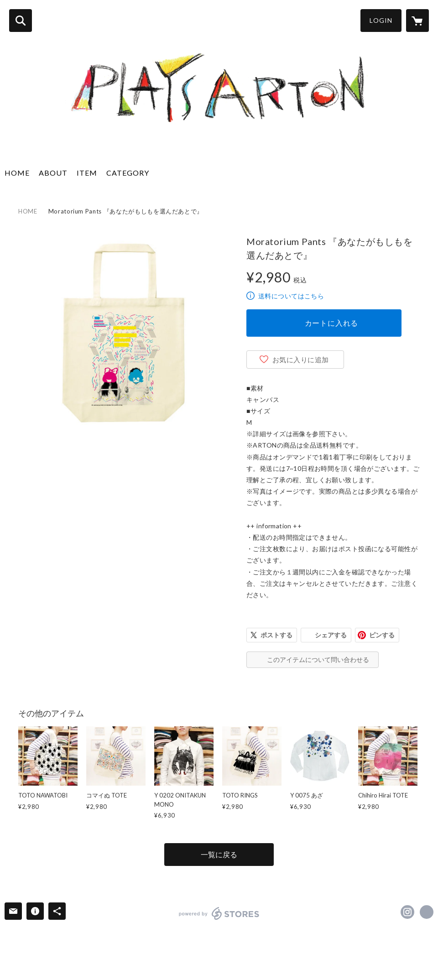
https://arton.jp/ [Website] (427, 912)
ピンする (382, 635)
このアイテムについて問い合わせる (318, 659)
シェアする (331, 635)
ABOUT (53, 173)
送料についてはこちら (291, 296)
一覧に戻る (219, 854)
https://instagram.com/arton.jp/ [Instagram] (407, 912)
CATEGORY (128, 173)
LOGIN (381, 20)
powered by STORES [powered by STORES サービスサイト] (219, 913)
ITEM (87, 173)
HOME (17, 173)
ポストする (276, 635)
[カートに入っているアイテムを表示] (417, 21)
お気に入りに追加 (301, 360)
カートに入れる (332, 323)
